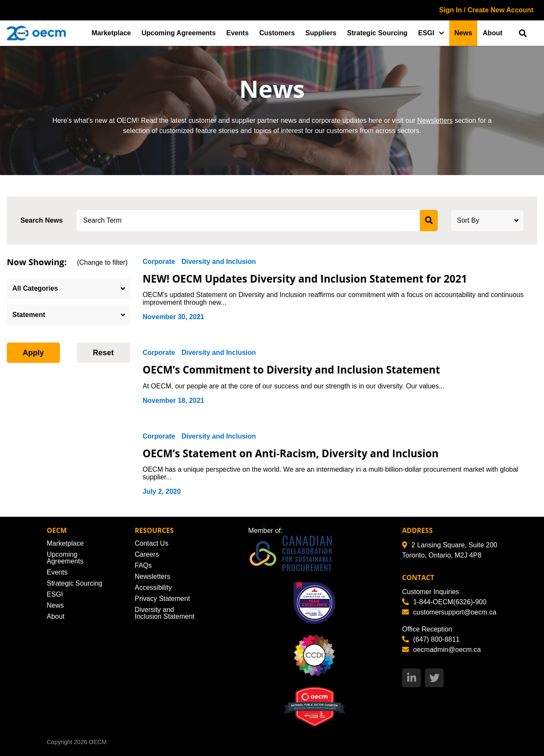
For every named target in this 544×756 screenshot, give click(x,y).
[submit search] (429, 221)
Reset (103, 353)
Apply (33, 353)
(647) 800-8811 (431, 639)
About (493, 33)
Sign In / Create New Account (486, 10)
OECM (98, 742)
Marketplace (112, 33)
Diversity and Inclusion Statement (165, 613)
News (463, 33)
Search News (42, 220)
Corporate (159, 262)
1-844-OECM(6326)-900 (444, 602)
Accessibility (153, 588)
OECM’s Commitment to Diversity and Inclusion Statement (297, 369)
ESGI (426, 33)
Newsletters (435, 120)
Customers (277, 33)
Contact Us (152, 543)
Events (238, 33)
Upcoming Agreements (179, 33)
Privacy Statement (162, 599)
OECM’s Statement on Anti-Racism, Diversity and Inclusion (296, 453)
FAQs (143, 565)
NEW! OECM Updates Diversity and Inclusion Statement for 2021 (311, 278)
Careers (147, 554)
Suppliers (321, 33)
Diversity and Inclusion (219, 262)
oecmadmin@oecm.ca (441, 650)
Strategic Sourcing (377, 33)
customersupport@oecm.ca (449, 612)
